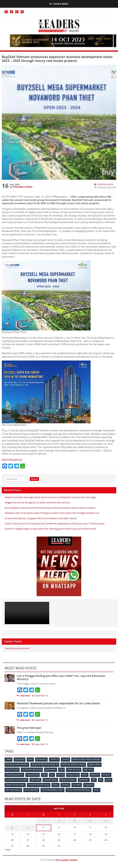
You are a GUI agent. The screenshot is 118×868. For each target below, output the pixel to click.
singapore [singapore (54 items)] (107, 784)
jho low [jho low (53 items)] (62, 774)
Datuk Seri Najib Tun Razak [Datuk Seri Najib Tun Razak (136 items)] (74, 764)
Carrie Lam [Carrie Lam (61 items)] (20, 759)
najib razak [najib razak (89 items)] (48, 779)
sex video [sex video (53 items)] (94, 784)
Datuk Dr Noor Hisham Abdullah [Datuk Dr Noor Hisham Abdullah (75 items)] (89, 759)
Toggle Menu (59, 4)
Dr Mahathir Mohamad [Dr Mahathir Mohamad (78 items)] (32, 769)
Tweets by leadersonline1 (17, 648)
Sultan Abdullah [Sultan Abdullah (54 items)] (32, 789)
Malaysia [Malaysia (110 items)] (10, 779)
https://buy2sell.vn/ (13, 459)
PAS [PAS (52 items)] (107, 779)
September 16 (40, 696)
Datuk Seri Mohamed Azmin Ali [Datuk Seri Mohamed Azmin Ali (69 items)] (45, 764)
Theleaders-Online (23, 187)
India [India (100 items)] (45, 774)
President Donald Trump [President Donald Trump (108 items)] (55, 784)
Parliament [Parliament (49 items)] (97, 779)
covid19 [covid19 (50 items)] (67, 759)
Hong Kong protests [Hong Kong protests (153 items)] (15, 774)
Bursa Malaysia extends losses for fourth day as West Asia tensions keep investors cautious (50, 508)
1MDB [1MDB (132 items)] (9, 759)
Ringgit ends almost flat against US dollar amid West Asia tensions (38, 503)
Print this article (104, 184)
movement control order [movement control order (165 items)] (28, 779)
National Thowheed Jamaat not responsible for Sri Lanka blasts (58, 703)
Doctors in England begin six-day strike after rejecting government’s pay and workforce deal (50, 529)
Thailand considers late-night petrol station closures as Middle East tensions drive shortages (50, 497)
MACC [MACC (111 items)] (87, 774)
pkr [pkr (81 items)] (7, 784)
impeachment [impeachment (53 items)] (33, 774)
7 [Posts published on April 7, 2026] (28, 825)
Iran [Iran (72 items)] (53, 774)
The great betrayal (29, 728)
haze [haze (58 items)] (63, 769)
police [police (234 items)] (16, 784)
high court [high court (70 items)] (90, 769)
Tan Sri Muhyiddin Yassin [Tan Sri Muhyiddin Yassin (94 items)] (53, 789)
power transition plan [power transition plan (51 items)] (31, 784)
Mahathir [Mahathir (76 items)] (97, 774)
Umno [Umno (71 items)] (98, 789)
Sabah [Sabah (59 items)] (72, 784)
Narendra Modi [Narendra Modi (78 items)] (63, 779)
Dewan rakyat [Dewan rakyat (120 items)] (96, 764)
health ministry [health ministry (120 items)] (75, 769)
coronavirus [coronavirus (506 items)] (43, 759)
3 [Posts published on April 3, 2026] (75, 819)
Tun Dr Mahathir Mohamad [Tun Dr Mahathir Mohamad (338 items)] (80, 789)
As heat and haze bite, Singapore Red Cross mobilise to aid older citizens (41, 518)
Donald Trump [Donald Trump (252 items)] (12, 769)
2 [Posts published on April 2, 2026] (59, 819)
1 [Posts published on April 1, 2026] (43, 819)
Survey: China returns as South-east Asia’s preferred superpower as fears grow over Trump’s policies (55, 523)
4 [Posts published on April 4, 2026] (90, 819)
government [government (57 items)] (51, 769)
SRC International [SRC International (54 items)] (13, 789)
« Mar (7, 846)
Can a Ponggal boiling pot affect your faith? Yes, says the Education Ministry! (61, 677)
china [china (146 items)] (31, 759)
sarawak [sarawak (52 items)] (83, 784)
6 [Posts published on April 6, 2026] (12, 825)
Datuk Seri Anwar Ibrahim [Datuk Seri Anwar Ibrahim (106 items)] (17, 764)
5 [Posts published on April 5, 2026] (106, 819)
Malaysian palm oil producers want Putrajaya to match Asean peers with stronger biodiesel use (52, 513)
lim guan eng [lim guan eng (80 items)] (75, 774)
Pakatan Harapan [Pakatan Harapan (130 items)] (81, 779)
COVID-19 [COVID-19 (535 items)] (56, 759)
